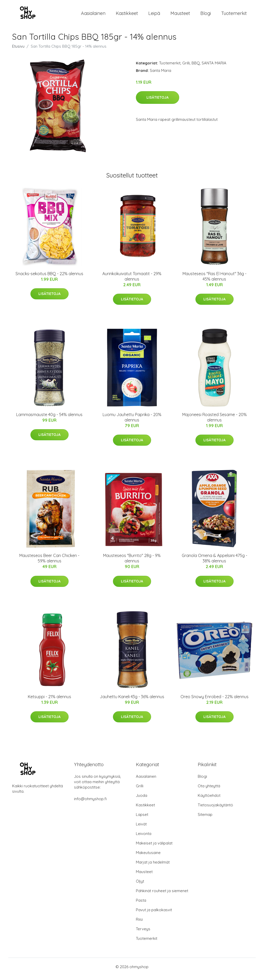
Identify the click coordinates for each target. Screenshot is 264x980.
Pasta (141, 905)
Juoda (142, 800)
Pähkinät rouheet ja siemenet (162, 895)
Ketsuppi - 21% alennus (49, 701)
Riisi (139, 924)
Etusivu (18, 51)
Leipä (154, 15)
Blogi (206, 15)
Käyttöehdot (209, 800)
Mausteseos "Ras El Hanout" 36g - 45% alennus (214, 281)
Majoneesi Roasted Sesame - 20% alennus (214, 422)
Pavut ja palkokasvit (154, 914)
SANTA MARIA (214, 67)
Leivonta (144, 838)
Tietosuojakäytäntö (215, 809)
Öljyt (140, 886)
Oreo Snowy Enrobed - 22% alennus (214, 701)
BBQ (196, 67)
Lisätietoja (158, 102)
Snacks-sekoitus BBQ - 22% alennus (49, 278)
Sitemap (205, 819)
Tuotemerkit (234, 15)
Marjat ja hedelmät (153, 867)
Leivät (141, 828)
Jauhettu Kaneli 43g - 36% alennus (132, 701)
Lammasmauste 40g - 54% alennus (49, 419)
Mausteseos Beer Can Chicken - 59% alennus (49, 563)
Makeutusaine (148, 857)
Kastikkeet (127, 15)
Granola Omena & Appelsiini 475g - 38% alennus (214, 563)
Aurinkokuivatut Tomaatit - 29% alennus (132, 281)
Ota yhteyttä (209, 790)
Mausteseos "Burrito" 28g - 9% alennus (132, 563)
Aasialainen (93, 15)
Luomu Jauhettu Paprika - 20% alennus (132, 422)
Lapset (142, 819)
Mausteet (180, 15)
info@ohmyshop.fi (90, 803)
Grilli (186, 67)
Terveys (143, 933)
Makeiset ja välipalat (154, 847)
